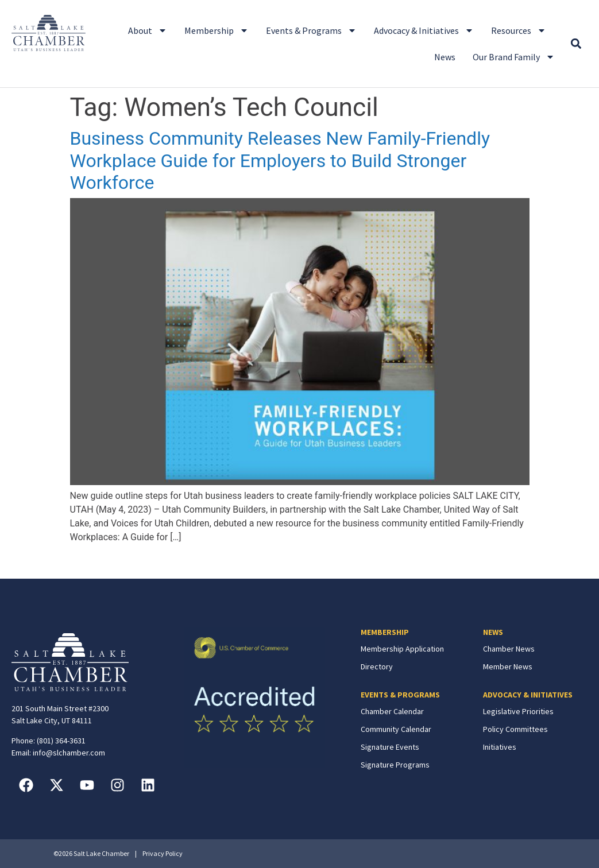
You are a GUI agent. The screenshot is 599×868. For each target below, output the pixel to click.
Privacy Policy (163, 853)
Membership (217, 30)
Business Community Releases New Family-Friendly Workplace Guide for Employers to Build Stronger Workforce (280, 160)
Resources (519, 30)
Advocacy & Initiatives (424, 30)
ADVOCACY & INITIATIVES (528, 695)
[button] (576, 44)
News (445, 57)
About (148, 30)
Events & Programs (311, 30)
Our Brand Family (514, 57)
